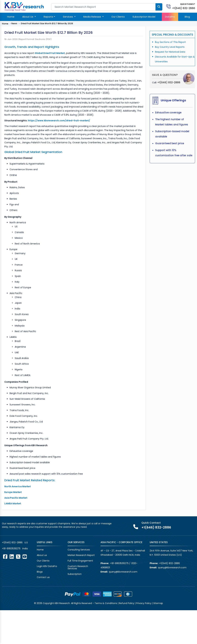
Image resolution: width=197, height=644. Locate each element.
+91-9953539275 (11, 548)
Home (11, 17)
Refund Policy (127, 603)
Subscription (75, 574)
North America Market (18, 486)
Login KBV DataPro (47, 566)
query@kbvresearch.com (123, 572)
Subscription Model (144, 17)
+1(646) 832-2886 (184, 8)
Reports (48, 17)
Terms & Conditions (106, 603)
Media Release (93, 17)
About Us (28, 17)
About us (42, 555)
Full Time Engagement (80, 561)
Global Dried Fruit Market (50, 53)
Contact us (43, 577)
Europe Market (13, 492)
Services (68, 17)
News (14, 23)
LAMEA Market (13, 504)
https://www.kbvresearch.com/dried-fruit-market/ (59, 121)
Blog (187, 17)
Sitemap (158, 603)
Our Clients (118, 17)
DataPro (170, 17)
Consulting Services (79, 550)
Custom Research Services (78, 567)
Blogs (40, 572)
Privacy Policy (144, 603)
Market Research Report (81, 555)
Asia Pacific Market (16, 498)
